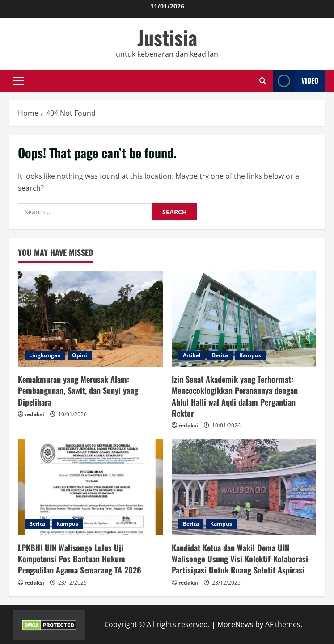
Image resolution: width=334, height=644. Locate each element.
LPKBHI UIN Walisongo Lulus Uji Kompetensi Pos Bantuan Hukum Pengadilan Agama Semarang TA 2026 (80, 559)
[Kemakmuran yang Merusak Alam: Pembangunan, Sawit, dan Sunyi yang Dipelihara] (90, 319)
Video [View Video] (296, 81)
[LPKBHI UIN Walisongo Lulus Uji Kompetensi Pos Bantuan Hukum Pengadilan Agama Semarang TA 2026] (90, 487)
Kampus (250, 355)
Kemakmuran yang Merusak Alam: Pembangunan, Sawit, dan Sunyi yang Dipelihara (78, 390)
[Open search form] (263, 80)
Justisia (167, 37)
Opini (80, 355)
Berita (220, 355)
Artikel (192, 355)
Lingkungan (45, 355)
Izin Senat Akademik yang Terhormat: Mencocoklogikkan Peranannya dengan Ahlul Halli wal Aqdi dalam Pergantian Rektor (235, 396)
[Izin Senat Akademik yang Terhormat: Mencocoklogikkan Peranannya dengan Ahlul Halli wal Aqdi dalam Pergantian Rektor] (244, 319)
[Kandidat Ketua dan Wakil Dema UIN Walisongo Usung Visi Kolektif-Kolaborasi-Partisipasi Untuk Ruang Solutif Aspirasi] (244, 487)
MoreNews (235, 624)
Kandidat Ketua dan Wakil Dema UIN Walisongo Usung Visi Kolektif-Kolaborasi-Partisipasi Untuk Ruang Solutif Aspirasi (241, 559)
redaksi (34, 414)
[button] (19, 80)
